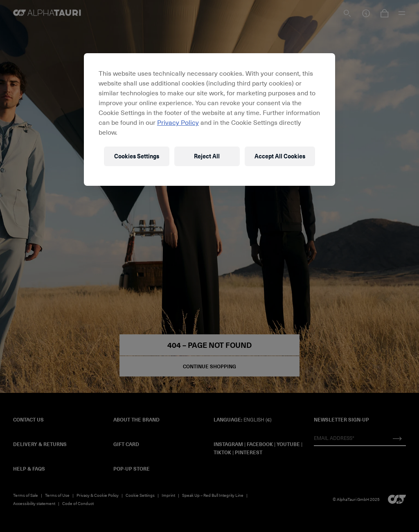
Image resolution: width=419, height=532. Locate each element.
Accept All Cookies (280, 156)
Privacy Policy (178, 122)
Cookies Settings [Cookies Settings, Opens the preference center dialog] (137, 156)
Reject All (207, 156)
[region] (209, 119)
